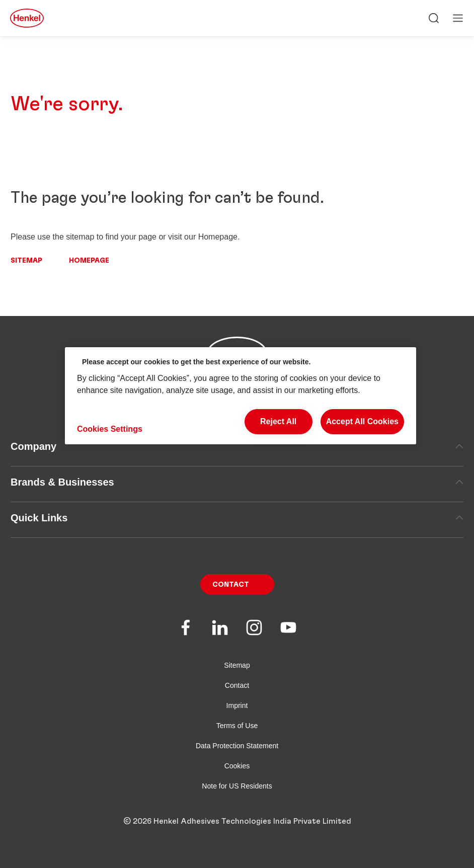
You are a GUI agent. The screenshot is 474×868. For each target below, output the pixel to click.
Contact (231, 585)
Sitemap (26, 261)
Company (237, 446)
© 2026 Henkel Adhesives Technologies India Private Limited (237, 821)
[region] (241, 396)
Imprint (237, 705)
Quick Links (237, 518)
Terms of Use (237, 726)
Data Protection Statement (237, 746)
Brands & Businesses (237, 482)
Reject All (278, 421)
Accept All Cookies (362, 421)
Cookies (237, 766)
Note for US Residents (237, 786)
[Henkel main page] (27, 18)
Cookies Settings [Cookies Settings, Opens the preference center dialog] (110, 429)
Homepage (89, 261)
